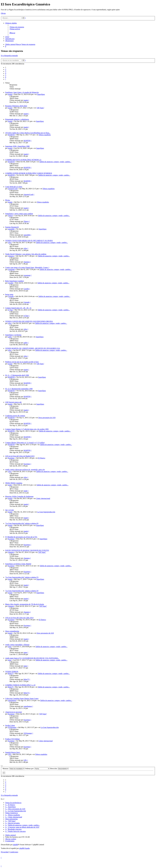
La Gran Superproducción (46, 512)
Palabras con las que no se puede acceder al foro (22, 362)
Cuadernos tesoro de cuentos (15, 416)
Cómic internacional (43, 498)
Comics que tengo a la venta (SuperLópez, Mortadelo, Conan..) (27, 267)
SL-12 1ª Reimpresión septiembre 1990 (19, 389)
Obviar (3, 13)
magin (10, 94)
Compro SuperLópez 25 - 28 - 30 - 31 (18, 308)
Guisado (11, 296)
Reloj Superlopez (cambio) (15, 281)
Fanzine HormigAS (12, 227)
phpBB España (24, 848)
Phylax (8, 200)
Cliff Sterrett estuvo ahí (13, 402)
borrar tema (9, 294)
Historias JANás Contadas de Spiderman (19, 496)
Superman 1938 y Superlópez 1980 (17, 146)
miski (10, 485)
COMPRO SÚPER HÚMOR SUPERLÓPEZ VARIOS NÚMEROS (29, 173)
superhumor (12, 700)
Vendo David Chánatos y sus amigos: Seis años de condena (26, 254)
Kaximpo (11, 458)
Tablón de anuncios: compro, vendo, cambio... (55, 162)
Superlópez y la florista (13, 335)
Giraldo (11, 283)
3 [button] (6, 71)
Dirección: (59, 769)
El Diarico (42, 458)
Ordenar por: (37, 769)
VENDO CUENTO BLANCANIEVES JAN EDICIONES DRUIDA (29, 321)
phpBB (15, 845)
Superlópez (41, 94)
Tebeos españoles (45, 135)
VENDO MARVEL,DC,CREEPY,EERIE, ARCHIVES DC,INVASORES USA (33, 348)
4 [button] (6, 73)
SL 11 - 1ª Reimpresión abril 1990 (17, 375)
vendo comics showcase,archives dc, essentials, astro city (25, 470)
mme (10, 647)
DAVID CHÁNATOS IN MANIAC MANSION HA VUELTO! (27, 550)
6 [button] (6, 77)
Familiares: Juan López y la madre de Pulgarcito (22, 92)
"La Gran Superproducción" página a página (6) (22, 523)
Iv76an (10, 310)
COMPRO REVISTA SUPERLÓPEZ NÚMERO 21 (23, 160)
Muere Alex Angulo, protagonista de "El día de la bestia (25, 604)
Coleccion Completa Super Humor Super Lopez (22, 698)
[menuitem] (17, 27)
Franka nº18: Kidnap (12, 739)
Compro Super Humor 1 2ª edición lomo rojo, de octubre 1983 (27, 429)
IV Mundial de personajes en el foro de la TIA (21, 537)
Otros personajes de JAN (47, 418)
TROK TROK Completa (14, 483)
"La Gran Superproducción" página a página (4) (22, 591)
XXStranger (12, 727)
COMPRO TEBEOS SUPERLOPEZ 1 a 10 (20, 685)
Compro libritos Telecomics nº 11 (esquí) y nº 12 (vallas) (25, 443)
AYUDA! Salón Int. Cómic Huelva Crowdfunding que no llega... (28, 133)
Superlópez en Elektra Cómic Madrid (18, 564)
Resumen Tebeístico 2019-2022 (16, 106)
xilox (10, 242)
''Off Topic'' (40, 108)
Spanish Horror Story (13, 752)
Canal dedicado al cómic (14, 187)
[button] (6, 79)
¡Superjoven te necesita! (14, 712)
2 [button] (6, 69)
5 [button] (6, 75)
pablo (10, 337)
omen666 (11, 229)
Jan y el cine (10, 510)
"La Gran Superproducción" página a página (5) (22, 577)
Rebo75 (11, 674)
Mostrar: (14, 769)
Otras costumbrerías (12, 631)
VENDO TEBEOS (12, 672)
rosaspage (11, 269)
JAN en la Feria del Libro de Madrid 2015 (20, 456)
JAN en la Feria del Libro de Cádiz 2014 (19, 618)
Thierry (11, 216)
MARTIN (11, 135)
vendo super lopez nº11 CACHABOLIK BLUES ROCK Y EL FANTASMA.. (32, 658)
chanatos (11, 256)
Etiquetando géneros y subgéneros (17, 119)
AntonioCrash (13, 189)
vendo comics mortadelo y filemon (17, 645)
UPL (10, 754)
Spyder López (10, 725)
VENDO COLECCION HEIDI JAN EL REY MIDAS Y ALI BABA (29, 241)
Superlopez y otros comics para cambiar (19, 214)
